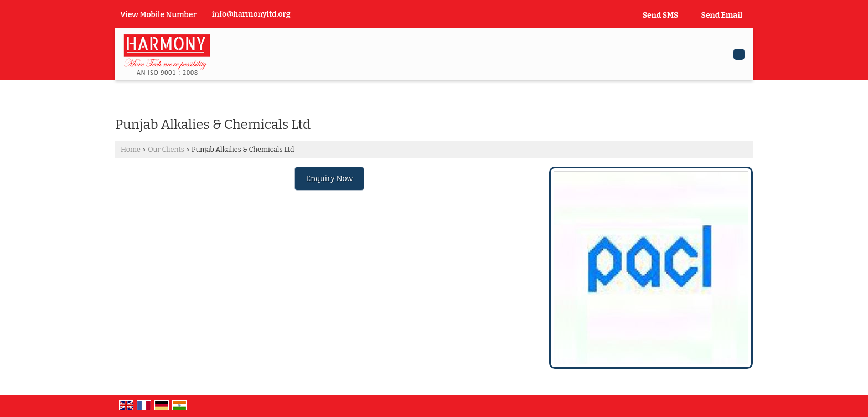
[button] (158, 15)
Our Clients (166, 149)
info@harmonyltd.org (251, 14)
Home (131, 149)
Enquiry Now (330, 179)
